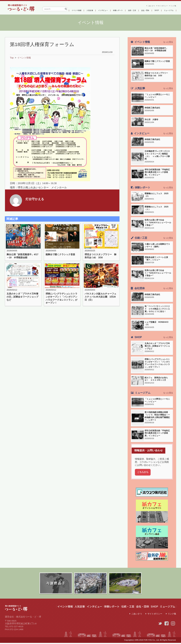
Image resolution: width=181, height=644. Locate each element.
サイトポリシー (158, 5)
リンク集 (172, 5)
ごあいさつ (143, 5)
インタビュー (104, 10)
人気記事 (90, 10)
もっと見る (168, 42)
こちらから (143, 472)
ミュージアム (167, 607)
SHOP (164, 10)
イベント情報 (75, 10)
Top (12, 58)
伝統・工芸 (137, 10)
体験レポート (121, 10)
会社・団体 (152, 10)
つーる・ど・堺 (19, 8)
